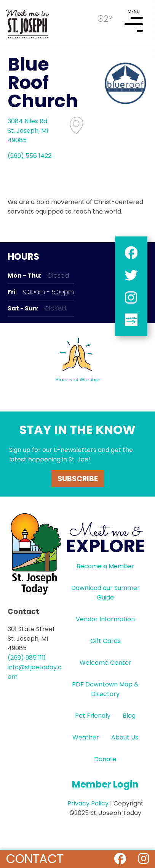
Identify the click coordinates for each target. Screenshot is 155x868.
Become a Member (105, 566)
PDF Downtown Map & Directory (105, 689)
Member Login (105, 784)
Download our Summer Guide (105, 593)
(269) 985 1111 (27, 658)
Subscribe (78, 479)
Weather (86, 737)
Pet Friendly (93, 716)
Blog (129, 716)
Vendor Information (105, 619)
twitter (131, 275)
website (131, 320)
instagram (131, 298)
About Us (125, 737)
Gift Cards (105, 641)
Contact (35, 859)
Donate (105, 759)
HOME (27, 21)
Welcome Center (105, 663)
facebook (131, 253)
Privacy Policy (88, 803)
